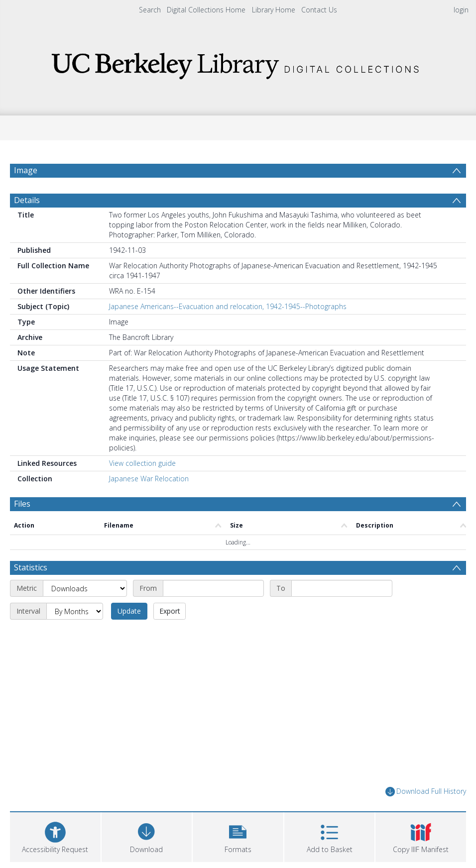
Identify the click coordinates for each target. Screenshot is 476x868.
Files (22, 504)
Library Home (274, 10)
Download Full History (426, 792)
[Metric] (85, 588)
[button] (238, 836)
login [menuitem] (461, 10)
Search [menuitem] (150, 10)
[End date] (342, 588)
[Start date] (213, 588)
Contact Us (319, 10)
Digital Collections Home (206, 10)
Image (26, 170)
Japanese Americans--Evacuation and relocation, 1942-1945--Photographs (228, 306)
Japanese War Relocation (149, 479)
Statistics (31, 567)
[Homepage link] (238, 63)
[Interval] (75, 611)
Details (27, 200)
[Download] (147, 836)
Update (129, 611)
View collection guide (142, 463)
